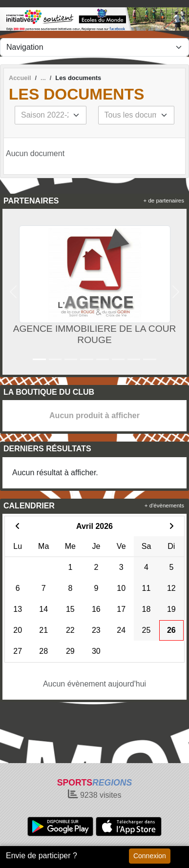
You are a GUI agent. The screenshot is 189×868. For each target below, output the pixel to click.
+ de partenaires (164, 201)
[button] (13, 292)
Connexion (150, 856)
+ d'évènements (164, 505)
